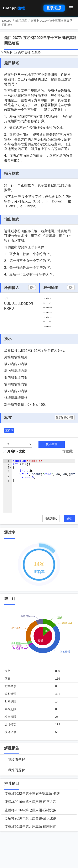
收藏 (67, 451)
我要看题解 (17, 760)
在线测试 (51, 518)
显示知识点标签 (65, 417)
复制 (32, 287)
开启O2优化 (16, 451)
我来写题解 (17, 770)
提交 (69, 518)
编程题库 (21, 21)
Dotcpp (14, 8)
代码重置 (52, 444)
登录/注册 (54, 8)
